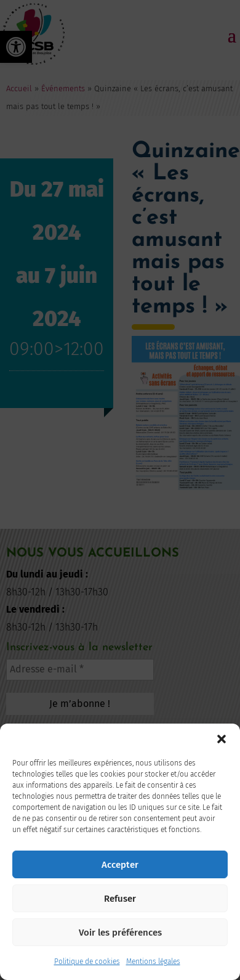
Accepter (120, 865)
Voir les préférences (120, 933)
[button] (222, 739)
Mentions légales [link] (153, 962)
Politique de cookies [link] (87, 962)
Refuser (120, 899)
